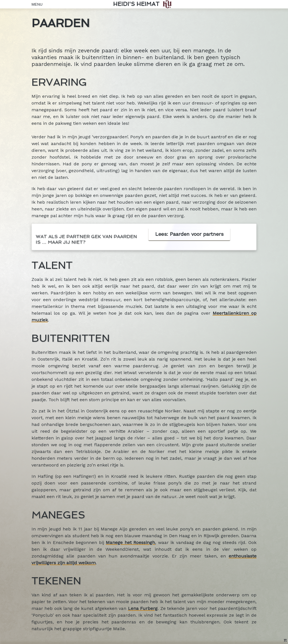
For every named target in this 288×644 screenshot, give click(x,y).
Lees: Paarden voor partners (189, 234)
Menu (36, 4)
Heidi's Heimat (136, 4)
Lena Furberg (143, 608)
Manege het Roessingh (130, 542)
